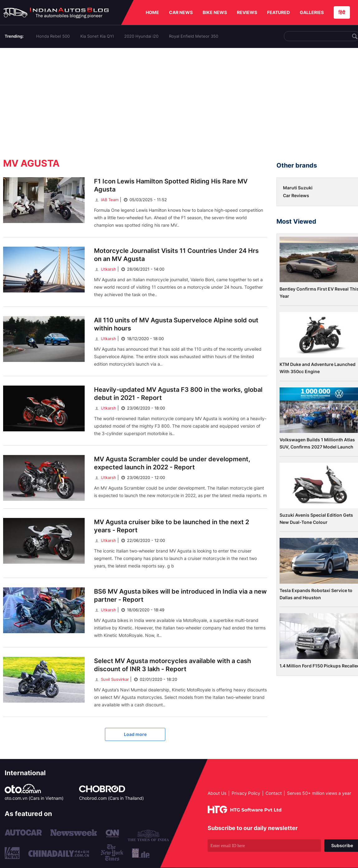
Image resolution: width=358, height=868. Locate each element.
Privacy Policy (246, 793)
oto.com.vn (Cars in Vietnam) (34, 798)
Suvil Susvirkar (111, 679)
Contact (274, 793)
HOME (152, 12)
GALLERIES (312, 12)
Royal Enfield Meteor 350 (194, 36)
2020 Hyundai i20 (141, 36)
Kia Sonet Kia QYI (97, 36)
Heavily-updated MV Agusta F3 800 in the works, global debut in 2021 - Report (178, 394)
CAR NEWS (181, 12)
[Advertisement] (181, 101)
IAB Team (106, 200)
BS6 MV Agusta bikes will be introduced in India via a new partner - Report (180, 595)
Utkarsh (105, 269)
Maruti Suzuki (298, 188)
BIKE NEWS (215, 12)
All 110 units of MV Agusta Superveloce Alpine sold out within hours (176, 324)
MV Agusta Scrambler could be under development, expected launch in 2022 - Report (172, 463)
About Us (217, 793)
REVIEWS (247, 12)
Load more (135, 734)
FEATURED (278, 12)
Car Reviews (296, 195)
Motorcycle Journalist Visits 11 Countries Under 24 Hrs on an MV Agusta (176, 255)
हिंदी (342, 12)
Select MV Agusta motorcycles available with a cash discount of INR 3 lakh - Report (172, 665)
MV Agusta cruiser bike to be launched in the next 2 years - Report (172, 526)
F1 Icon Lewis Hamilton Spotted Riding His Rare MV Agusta (171, 185)
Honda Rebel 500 (53, 36)
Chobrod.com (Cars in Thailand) (111, 798)
